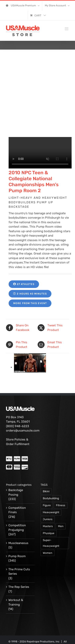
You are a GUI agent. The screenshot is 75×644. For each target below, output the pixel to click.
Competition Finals (17, 510)
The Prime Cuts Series (19, 572)
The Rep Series (19, 587)
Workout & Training (16, 602)
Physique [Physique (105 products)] (49, 533)
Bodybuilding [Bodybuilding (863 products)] (51, 498)
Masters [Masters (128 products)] (48, 526)
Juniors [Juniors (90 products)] (48, 519)
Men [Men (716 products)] (61, 526)
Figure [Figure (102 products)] (47, 505)
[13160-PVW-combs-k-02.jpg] (30, 367)
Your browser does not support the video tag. (40, 153)
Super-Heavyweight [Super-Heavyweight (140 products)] (51, 543)
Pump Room (17, 556)
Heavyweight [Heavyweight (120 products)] (51, 512)
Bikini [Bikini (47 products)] (46, 491)
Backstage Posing (16, 492)
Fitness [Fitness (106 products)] (61, 505)
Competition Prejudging (17, 528)
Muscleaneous (18, 543)
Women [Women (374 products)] (47, 553)
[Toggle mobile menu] (67, 29)
